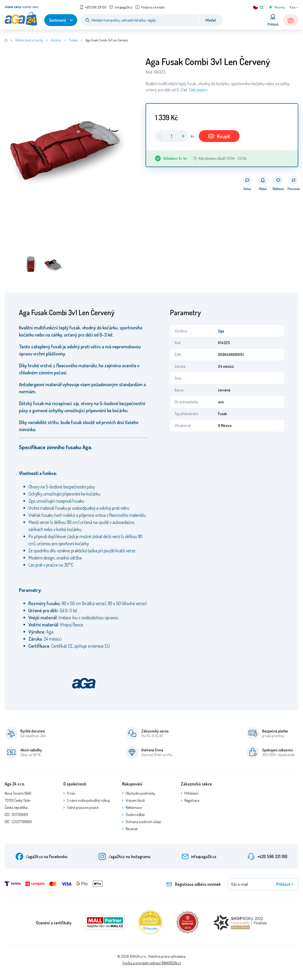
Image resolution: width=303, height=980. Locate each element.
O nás (71, 793)
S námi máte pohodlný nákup (89, 800)
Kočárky (56, 40)
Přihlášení (191, 793)
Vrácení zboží (135, 800)
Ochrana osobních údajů (143, 822)
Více (292, 7)
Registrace (192, 800)
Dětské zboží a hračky (29, 40)
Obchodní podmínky (140, 793)
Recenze (132, 829)
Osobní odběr (135, 815)
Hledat (211, 20)
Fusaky (73, 40)
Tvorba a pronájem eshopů (142, 963)
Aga (221, 331)
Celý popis (197, 90)
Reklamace (134, 807)
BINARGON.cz (171, 963)
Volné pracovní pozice (83, 807)
